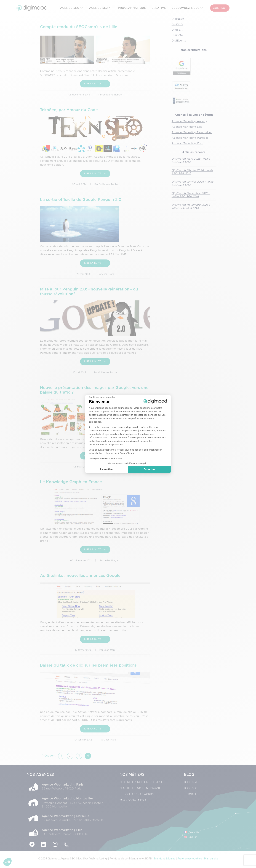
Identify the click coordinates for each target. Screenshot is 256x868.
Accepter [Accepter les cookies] (149, 470)
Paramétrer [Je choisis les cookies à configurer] (107, 470)
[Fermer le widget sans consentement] (102, 397)
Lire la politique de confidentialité (105, 458)
